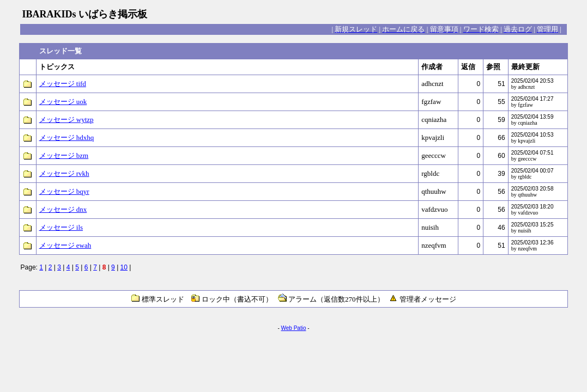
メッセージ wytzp (66, 120)
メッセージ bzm (64, 155)
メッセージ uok (63, 102)
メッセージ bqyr (64, 191)
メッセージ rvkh (64, 173)
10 (124, 267)
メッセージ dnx (63, 209)
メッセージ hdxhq (67, 137)
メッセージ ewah (65, 245)
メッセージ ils (61, 227)
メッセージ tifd (63, 84)
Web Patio (294, 328)
